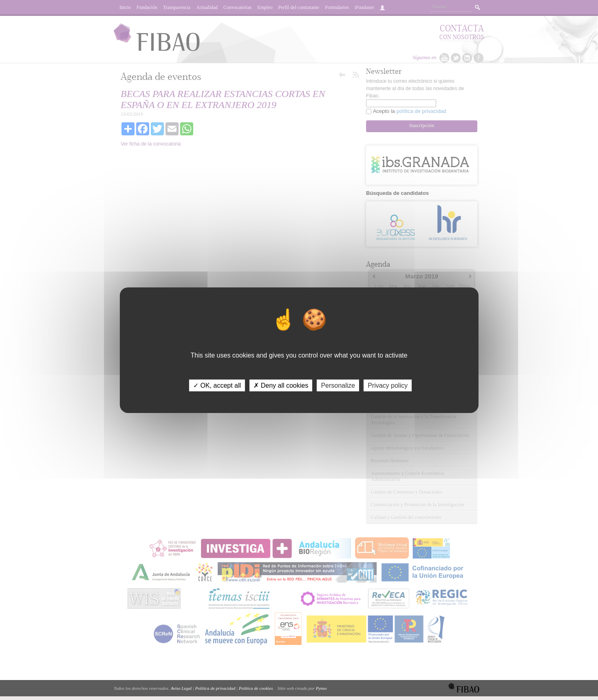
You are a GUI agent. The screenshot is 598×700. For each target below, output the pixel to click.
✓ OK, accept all (217, 385)
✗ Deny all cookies (281, 385)
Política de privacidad (215, 688)
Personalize (338, 385)
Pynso (321, 688)
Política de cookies (256, 688)
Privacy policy (388, 385)
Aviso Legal (181, 688)
